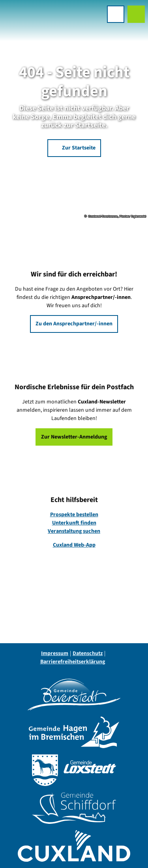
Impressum (55, 653)
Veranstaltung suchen (74, 531)
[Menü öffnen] (116, 14)
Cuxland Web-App (74, 545)
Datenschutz (88, 653)
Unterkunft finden (74, 523)
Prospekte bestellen (74, 515)
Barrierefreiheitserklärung (73, 662)
